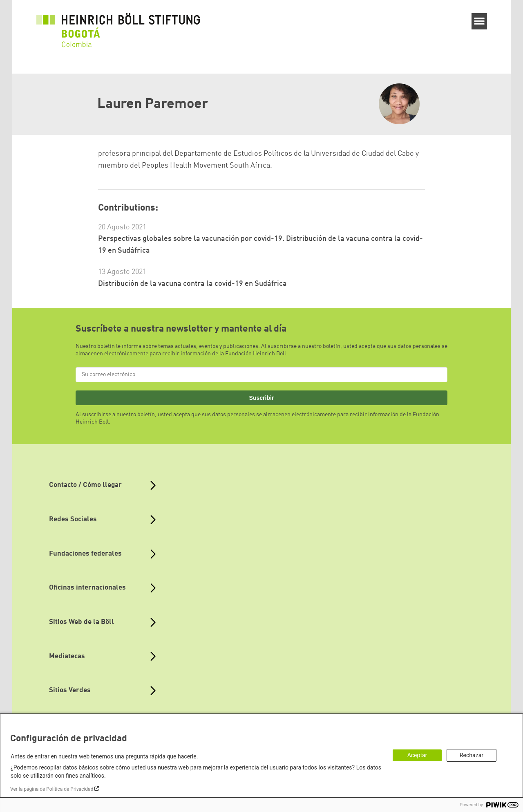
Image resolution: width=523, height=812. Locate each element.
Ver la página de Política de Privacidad (52, 789)
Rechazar (472, 755)
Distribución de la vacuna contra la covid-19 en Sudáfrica (192, 284)
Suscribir (262, 398)
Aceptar (417, 755)
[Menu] (479, 21)
